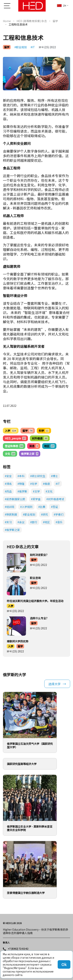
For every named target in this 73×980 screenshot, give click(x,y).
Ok (64, 964)
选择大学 (55, 684)
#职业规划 (21, 47)
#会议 (21, 522)
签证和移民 (14, 446)
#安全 (8, 476)
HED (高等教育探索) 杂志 (32, 21)
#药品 (8, 491)
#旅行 (34, 522)
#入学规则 (26, 507)
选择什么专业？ (39, 618)
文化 (10, 454)
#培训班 (10, 507)
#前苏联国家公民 (15, 499)
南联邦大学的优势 (18, 641)
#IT (33, 47)
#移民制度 (11, 514)
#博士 (55, 476)
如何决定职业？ (39, 555)
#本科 (21, 476)
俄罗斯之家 (30, 454)
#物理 (21, 484)
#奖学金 (36, 499)
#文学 (36, 491)
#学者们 (59, 514)
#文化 (49, 491)
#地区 (46, 522)
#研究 (44, 514)
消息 (34, 446)
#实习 (8, 522)
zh (61, 5)
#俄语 (46, 484)
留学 (55, 21)
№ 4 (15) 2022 (47, 47)
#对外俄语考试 (55, 499)
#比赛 (42, 507)
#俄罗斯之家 (12, 530)
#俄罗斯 (22, 491)
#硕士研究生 (38, 476)
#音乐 (59, 522)
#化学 (34, 484)
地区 (49, 446)
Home (7, 21)
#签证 (55, 507)
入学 (11, 431)
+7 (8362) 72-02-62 (18, 949)
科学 (44, 431)
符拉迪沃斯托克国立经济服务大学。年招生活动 (35, 601)
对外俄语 (40, 438)
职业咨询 (35, 578)
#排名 (8, 484)
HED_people (15, 438)
